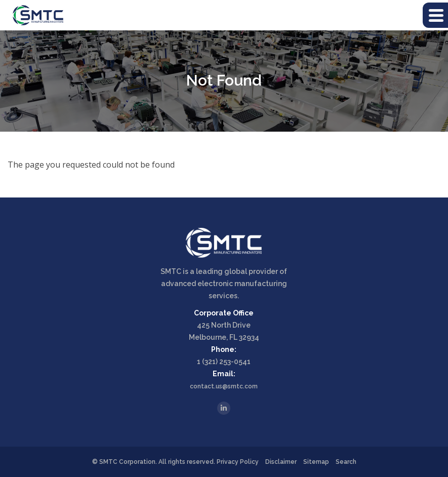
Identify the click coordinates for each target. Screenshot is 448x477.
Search (346, 462)
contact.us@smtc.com (224, 386)
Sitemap (316, 462)
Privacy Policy (238, 462)
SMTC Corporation (127, 462)
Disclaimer (281, 462)
